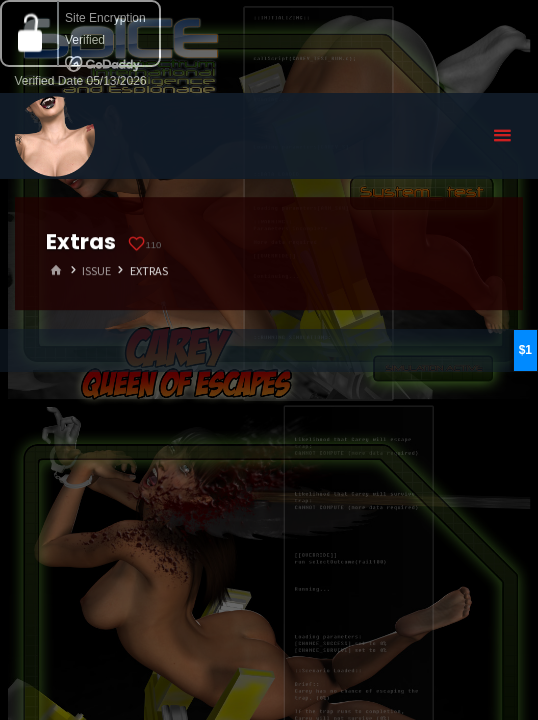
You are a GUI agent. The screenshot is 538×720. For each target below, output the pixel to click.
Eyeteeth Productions (55, 137)
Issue (96, 270)
